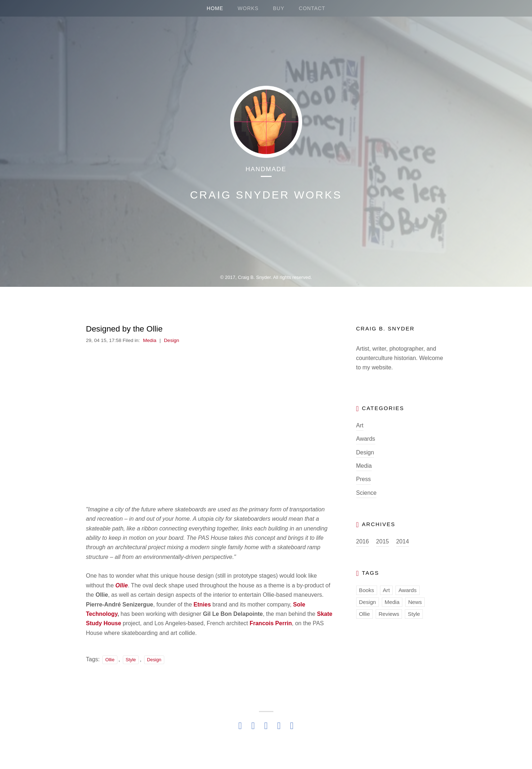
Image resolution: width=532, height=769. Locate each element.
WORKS (248, 8)
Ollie (122, 585)
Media (150, 340)
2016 (363, 541)
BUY (279, 8)
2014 (403, 541)
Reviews (389, 614)
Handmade (266, 169)
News (415, 602)
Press (364, 479)
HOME (215, 8)
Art (360, 425)
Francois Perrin (271, 623)
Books (367, 590)
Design (171, 340)
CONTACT (312, 8)
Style (131, 660)
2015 (383, 541)
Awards (366, 439)
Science (366, 493)
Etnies (202, 604)
